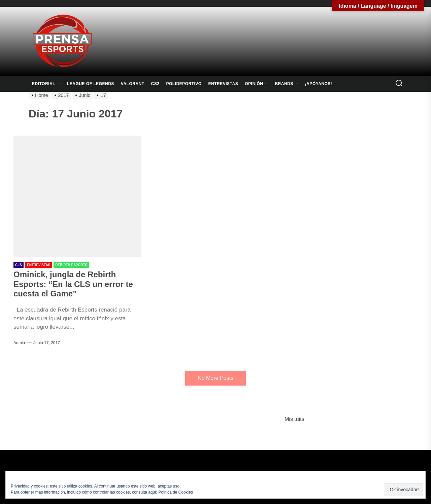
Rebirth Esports (71, 265)
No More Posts (215, 378)
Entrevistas (223, 84)
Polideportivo (184, 84)
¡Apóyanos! (319, 84)
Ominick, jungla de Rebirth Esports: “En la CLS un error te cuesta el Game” (73, 284)
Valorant (133, 84)
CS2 (155, 84)
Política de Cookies (176, 492)
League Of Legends (91, 84)
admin (19, 343)
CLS (19, 265)
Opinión (256, 84)
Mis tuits (294, 419)
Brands (286, 84)
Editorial (46, 84)
